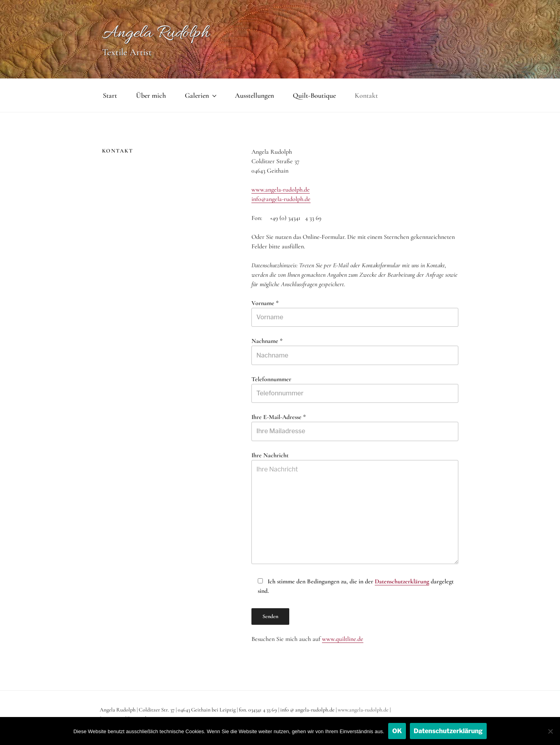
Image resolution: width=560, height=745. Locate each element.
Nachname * (355, 351)
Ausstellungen (254, 95)
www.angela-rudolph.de (281, 190)
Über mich (151, 95)
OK (397, 731)
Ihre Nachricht (355, 508)
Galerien (201, 95)
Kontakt (366, 95)
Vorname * (355, 313)
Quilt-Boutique (314, 95)
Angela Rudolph (156, 34)
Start (110, 95)
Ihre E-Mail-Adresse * (355, 427)
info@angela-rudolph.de (281, 199)
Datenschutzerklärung (402, 581)
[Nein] (550, 731)
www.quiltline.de (343, 639)
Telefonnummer (355, 389)
